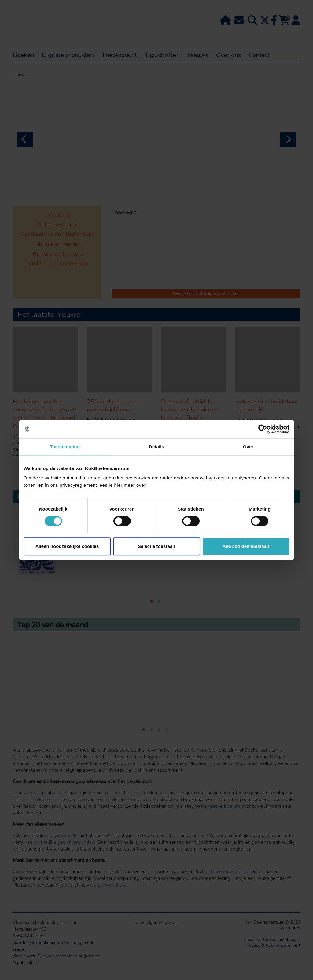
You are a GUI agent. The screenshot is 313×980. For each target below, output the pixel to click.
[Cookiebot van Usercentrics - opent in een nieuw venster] (263, 429)
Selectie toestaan (157, 546)
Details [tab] (156, 447)
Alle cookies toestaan (246, 546)
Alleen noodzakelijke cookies (67, 546)
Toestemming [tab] (65, 447)
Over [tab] (248, 447)
